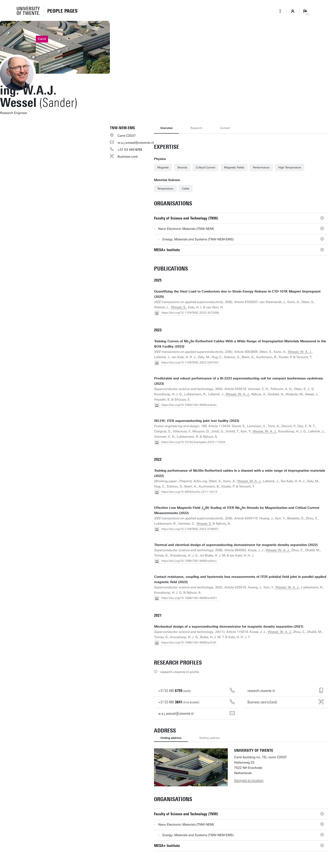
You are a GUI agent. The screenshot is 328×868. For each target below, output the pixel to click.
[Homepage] (62, 11)
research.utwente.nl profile (180, 672)
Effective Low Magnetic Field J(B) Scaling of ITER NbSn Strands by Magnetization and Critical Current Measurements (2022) (237, 510)
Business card (128, 157)
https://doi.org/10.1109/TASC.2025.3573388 (190, 313)
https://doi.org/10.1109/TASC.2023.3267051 (190, 362)
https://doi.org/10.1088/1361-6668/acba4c (189, 405)
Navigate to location (249, 780)
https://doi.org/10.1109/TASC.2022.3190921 (190, 529)
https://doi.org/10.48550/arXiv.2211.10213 (189, 492)
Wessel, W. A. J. (300, 352)
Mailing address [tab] (209, 738)
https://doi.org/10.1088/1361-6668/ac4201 (189, 598)
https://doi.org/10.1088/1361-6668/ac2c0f (189, 643)
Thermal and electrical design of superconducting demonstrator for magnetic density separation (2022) (236, 545)
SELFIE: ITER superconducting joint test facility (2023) (197, 421)
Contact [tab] (225, 128)
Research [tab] (196, 128)
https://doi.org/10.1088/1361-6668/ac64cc (189, 561)
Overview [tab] (166, 128)
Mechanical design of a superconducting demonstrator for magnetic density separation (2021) (229, 627)
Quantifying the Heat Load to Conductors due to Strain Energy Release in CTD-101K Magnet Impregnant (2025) (237, 294)
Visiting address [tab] (171, 738)
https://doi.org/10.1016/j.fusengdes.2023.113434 (193, 442)
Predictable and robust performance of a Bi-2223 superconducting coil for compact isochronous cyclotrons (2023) (239, 381)
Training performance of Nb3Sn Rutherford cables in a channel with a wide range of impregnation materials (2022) (240, 473)
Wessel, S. (179, 307)
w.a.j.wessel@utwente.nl (136, 143)
